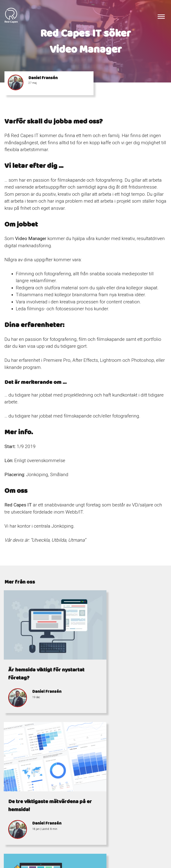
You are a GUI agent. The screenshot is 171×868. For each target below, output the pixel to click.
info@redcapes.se (91, 852)
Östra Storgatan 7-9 (130, 847)
